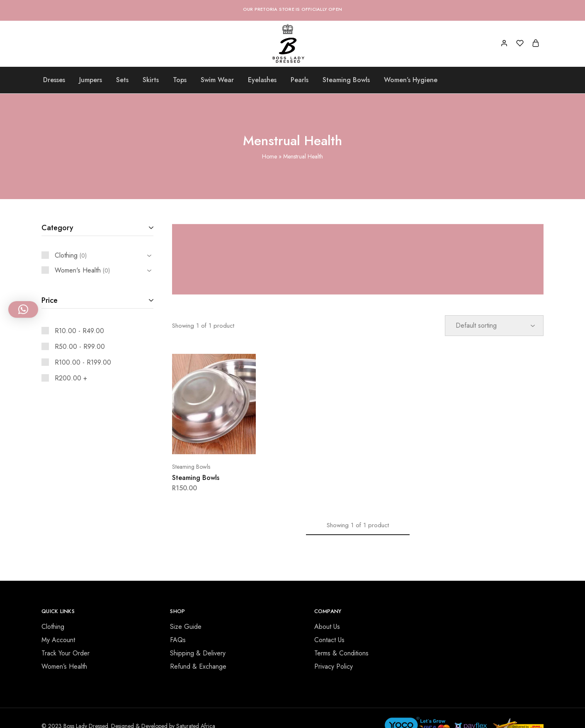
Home (269, 156)
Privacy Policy (334, 666)
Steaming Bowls (346, 80)
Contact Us (329, 640)
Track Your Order (66, 653)
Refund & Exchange (198, 666)
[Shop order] (494, 326)
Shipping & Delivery (198, 653)
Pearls (300, 80)
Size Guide (186, 627)
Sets (122, 80)
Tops (180, 80)
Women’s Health (64, 666)
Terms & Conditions (341, 653)
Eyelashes (262, 80)
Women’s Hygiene (411, 80)
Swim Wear (217, 80)
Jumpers (91, 80)
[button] (23, 309)
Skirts (151, 80)
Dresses (54, 80)
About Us (327, 627)
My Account (58, 640)
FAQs (178, 640)
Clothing (53, 627)
